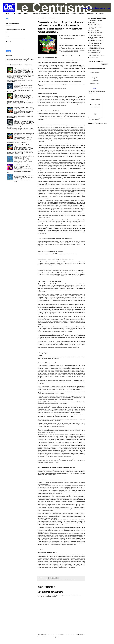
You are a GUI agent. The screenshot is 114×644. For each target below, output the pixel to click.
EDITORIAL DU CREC (94, 31)
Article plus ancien (80, 635)
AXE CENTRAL (93, 23)
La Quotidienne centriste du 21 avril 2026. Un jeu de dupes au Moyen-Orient (24, 176)
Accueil (7, 13)
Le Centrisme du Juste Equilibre (40, 13)
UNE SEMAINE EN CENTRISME (97, 56)
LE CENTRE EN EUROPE (95, 45)
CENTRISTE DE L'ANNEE (95, 24)
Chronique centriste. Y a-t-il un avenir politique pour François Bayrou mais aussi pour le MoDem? (23, 85)
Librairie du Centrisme (78, 13)
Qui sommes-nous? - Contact (95, 13)
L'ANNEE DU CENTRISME (95, 34)
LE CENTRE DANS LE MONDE (97, 44)
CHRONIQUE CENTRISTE (95, 26)
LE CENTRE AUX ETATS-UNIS (96, 42)
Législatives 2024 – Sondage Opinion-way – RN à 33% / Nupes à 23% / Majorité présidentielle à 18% (24, 166)
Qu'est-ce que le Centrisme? (20, 13)
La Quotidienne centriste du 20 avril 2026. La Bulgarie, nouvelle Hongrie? (24, 157)
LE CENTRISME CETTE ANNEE (97, 49)
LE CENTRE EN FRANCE (59, 580)
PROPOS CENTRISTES (69, 580)
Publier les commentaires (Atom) (51, 637)
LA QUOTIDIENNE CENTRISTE (97, 40)
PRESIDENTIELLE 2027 (95, 51)
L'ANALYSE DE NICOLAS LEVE (97, 32)
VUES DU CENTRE (94, 57)
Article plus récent (42, 635)
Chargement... (9, 26)
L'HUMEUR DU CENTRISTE (96, 36)
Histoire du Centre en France (60, 13)
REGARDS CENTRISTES (95, 54)
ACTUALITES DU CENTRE (48, 580)
